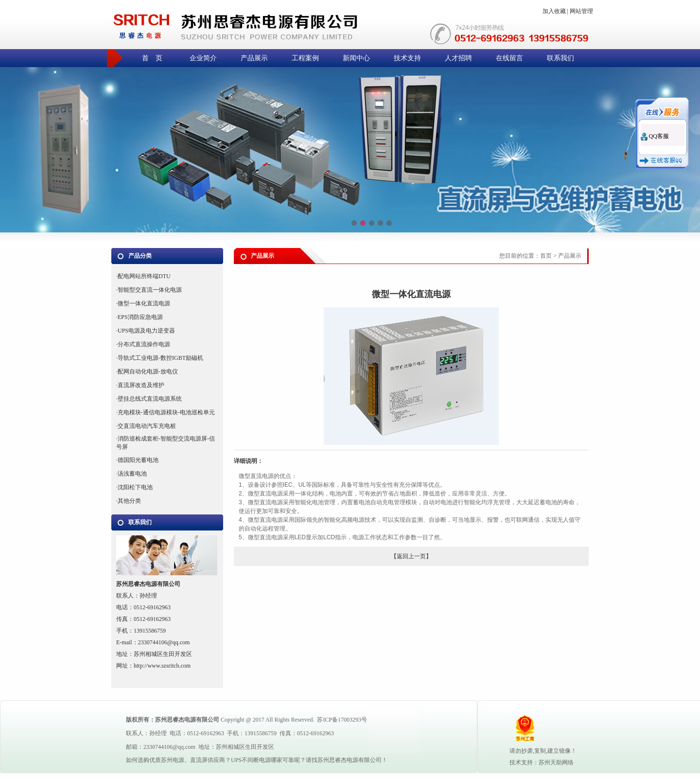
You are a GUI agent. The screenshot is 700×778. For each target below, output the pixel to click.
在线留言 (509, 58)
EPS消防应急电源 (140, 317)
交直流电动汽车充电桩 (147, 426)
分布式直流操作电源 (144, 344)
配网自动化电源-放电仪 (148, 371)
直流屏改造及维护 (141, 385)
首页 (546, 256)
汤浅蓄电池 (132, 474)
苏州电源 (173, 760)
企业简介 (203, 58)
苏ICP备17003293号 (342, 720)
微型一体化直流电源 (144, 303)
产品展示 (254, 58)
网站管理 (581, 11)
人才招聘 (458, 58)
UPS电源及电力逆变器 (146, 331)
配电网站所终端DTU (144, 276)
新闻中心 (356, 58)
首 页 (152, 58)
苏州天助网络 (556, 762)
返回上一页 (411, 556)
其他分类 (129, 501)
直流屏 (199, 760)
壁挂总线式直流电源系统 (150, 399)
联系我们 (560, 58)
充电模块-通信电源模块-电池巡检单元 (166, 412)
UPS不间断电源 (251, 760)
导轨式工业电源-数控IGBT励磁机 (160, 358)
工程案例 (305, 58)
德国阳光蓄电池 (138, 460)
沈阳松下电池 (135, 487)
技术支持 (407, 58)
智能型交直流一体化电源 (150, 290)
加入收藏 (554, 11)
